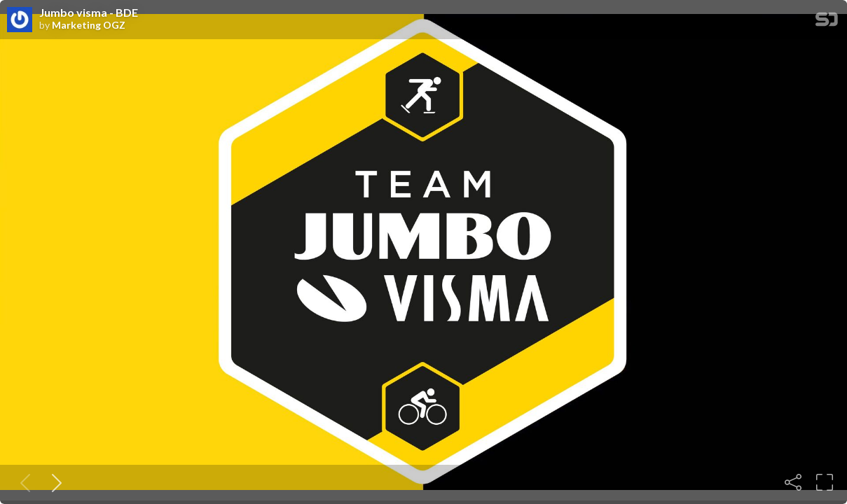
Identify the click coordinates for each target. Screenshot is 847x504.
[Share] (793, 482)
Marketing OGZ (89, 25)
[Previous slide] (22, 482)
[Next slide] (54, 482)
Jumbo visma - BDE (89, 13)
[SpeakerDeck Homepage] (827, 22)
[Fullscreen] (825, 482)
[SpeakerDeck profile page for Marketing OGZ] (20, 20)
